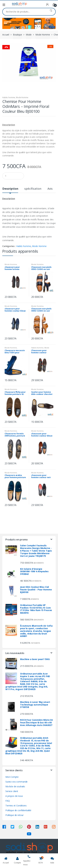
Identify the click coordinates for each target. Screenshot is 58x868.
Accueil (6, 35)
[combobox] (25, 12)
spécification (33, 189)
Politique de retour (14, 815)
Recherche (51, 12)
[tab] (10, 190)
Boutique (17, 35)
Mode (29, 35)
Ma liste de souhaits (15, 786)
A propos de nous (14, 796)
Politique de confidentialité (18, 810)
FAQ (8, 801)
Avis (50, 189)
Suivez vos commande (16, 782)
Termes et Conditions (16, 806)
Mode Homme (43, 35)
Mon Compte (12, 777)
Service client (12, 791)
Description (10, 189)
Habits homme (9, 97)
